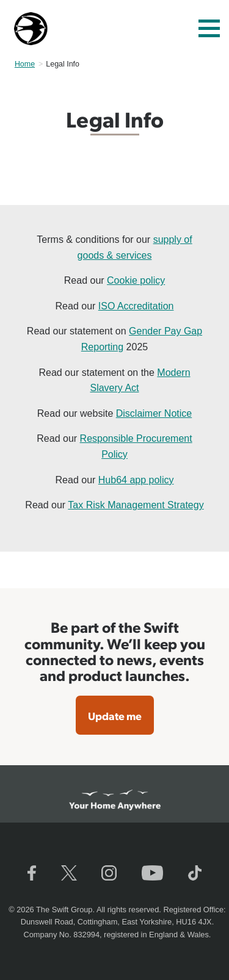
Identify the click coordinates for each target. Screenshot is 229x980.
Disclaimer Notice (154, 413)
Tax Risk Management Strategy (136, 505)
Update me (115, 715)
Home (25, 64)
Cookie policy (136, 280)
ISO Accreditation (136, 306)
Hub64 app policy (136, 480)
